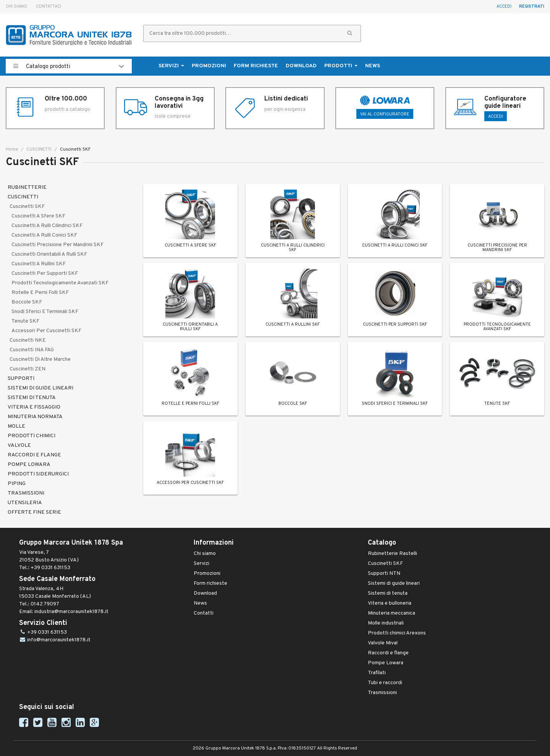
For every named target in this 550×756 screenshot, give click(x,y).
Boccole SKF (27, 302)
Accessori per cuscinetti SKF (46, 331)
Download (301, 66)
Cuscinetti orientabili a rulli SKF (49, 254)
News (373, 66)
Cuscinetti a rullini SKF (39, 264)
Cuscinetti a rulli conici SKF (44, 235)
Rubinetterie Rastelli (392, 554)
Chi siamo (16, 6)
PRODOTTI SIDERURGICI (38, 474)
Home (12, 149)
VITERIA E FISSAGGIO (34, 407)
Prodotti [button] (341, 66)
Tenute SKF (25, 321)
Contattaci (49, 6)
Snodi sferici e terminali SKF (45, 312)
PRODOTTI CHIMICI (32, 436)
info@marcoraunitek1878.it (59, 640)
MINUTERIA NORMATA (35, 417)
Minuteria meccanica (391, 613)
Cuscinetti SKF (27, 207)
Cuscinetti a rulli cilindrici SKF (47, 226)
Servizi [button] (171, 66)
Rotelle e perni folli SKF (40, 293)
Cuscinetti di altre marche (40, 359)
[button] (350, 33)
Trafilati (377, 673)
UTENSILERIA (25, 503)
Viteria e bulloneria (390, 603)
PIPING (17, 484)
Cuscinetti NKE (28, 340)
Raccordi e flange (388, 653)
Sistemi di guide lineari (394, 583)
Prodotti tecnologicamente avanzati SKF (60, 283)
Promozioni (209, 66)
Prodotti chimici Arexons (397, 633)
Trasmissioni (382, 693)
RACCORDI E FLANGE (34, 455)
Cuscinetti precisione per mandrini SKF (57, 245)
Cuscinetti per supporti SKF (45, 273)
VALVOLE (19, 445)
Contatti (204, 613)
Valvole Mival (383, 643)
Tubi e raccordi (385, 683)
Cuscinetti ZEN (27, 369)
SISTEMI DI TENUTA (32, 398)
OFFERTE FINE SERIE (34, 512)
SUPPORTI (21, 379)
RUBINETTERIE (27, 187)
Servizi (201, 564)
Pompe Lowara (386, 663)
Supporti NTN (384, 573)
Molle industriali (386, 623)
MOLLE (16, 426)
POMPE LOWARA (29, 465)
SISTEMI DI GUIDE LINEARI (40, 388)
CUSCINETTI (38, 149)
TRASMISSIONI (26, 493)
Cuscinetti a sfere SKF (38, 216)
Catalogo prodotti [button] (69, 66)
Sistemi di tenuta (388, 593)
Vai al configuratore (385, 114)
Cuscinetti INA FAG (32, 350)
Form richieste (256, 66)
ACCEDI (496, 117)
